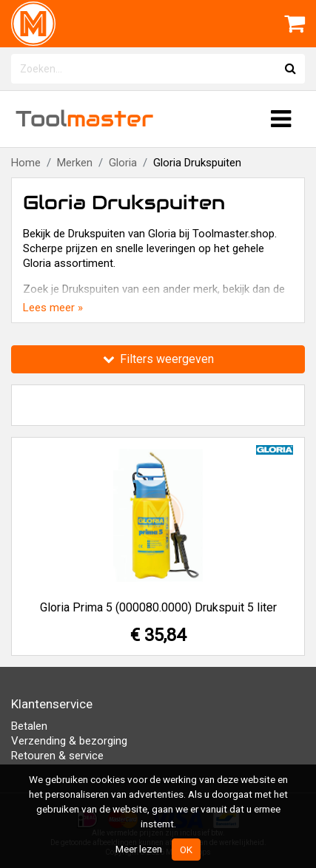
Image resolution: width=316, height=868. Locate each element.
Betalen (29, 726)
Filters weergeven (158, 359)
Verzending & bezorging (69, 741)
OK (186, 850)
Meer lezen (139, 849)
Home (26, 163)
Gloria (123, 163)
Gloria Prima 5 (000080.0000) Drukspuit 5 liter (158, 607)
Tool (84, 119)
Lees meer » (53, 308)
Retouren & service (57, 756)
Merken (75, 163)
